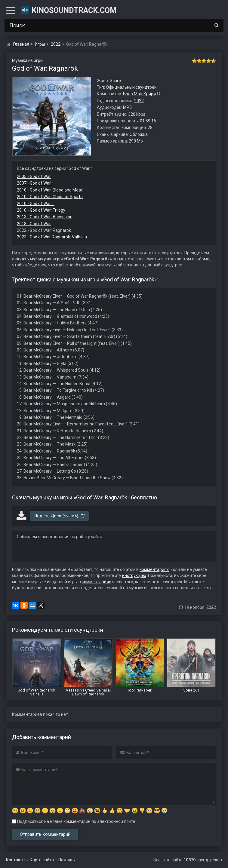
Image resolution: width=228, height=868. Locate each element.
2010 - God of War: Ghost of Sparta (50, 197)
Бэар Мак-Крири (139, 94)
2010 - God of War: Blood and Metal (50, 190)
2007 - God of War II (35, 183)
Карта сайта (42, 860)
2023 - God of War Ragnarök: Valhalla (52, 237)
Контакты (16, 860)
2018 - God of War (34, 224)
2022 (139, 101)
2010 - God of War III (36, 204)
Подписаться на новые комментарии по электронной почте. (74, 821)
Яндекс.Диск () (60, 516)
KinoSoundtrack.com (68, 10)
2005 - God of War (34, 176)
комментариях (154, 569)
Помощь (67, 860)
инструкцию (134, 575)
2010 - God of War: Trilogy (41, 210)
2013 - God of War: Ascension (45, 217)
